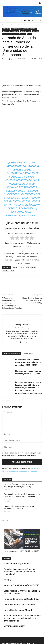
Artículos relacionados (12, 353)
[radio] (12, 238)
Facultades (36, 31)
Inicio (4, 25)
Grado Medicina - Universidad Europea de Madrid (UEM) (22, 592)
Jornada (6, 270)
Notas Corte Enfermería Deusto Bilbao (22, 599)
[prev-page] (4, 399)
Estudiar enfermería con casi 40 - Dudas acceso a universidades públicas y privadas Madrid (22, 618)
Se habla (7, 558)
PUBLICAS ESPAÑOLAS (30, 28)
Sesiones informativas (19, 34)
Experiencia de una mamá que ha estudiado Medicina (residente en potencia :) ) (20, 572)
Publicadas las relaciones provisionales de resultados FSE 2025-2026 (19, 507)
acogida (15, 267)
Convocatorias (7, 34)
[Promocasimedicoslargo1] (22, 78)
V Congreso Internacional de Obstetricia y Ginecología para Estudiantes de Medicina (12, 303)
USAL (12, 270)
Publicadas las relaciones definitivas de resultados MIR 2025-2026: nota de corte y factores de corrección (22, 496)
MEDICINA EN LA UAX (14, 626)
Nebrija (7, 580)
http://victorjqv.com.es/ (22, 328)
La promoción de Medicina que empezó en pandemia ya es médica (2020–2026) (28, 362)
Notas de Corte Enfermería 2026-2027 (22, 585)
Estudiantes (12, 25)
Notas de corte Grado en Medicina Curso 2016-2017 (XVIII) (32, 301)
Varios (29, 34)
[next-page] (8, 399)
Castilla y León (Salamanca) (11, 31)
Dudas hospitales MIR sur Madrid (19, 604)
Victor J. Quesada (11, 59)
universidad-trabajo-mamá (16, 564)
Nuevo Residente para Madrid (18, 610)
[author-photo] (22, 321)
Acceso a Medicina (24, 25)
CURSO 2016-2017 (25, 31)
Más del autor (28, 353)
